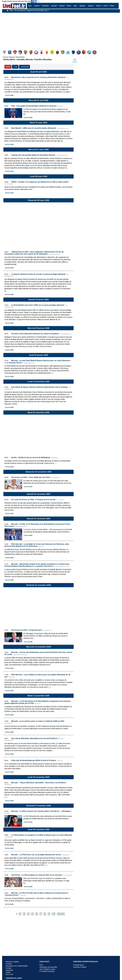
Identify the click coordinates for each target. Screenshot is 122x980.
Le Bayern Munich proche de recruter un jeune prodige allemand (38, 274)
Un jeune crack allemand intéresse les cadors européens (35, 334)
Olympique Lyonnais (63, 52)
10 (54, 914)
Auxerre (10, 52)
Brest (15, 52)
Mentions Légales (12, 962)
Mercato (21, 1)
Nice (58, 52)
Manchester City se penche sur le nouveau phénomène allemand (38, 77)
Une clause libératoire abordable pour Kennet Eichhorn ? (35, 738)
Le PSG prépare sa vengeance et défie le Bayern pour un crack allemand (42, 835)
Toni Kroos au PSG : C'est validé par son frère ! (31, 477)
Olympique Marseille (68, 52)
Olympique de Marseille (48, 967)
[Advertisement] (57, 30)
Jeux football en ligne (47, 969)
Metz (42, 52)
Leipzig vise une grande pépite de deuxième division (33, 155)
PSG (79, 52)
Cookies (9, 964)
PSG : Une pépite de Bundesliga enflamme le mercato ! (34, 106)
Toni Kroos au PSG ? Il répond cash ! (27, 630)
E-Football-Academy (47, 971)
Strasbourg (89, 52)
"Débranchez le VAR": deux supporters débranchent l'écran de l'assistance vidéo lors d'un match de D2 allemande (34, 253)
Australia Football (80, 967)
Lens (26, 52)
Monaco (47, 52)
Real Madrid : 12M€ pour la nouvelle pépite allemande (34, 128)
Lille (36, 52)
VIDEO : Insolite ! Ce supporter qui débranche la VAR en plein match (40, 182)
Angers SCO (5, 52)
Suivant (61, 914)
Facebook (9, 970)
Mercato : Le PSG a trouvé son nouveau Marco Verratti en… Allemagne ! (41, 811)
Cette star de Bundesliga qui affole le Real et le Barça (34, 760)
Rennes (84, 52)
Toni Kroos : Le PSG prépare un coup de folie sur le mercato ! (37, 875)
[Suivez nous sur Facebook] (32, 1)
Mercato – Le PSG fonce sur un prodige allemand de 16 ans (36, 855)
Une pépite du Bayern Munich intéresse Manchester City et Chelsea (39, 387)
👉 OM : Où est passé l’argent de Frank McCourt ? (28, 11)
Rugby (4, 1)
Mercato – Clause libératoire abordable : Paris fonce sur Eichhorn (39, 783)
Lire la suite (9, 95)
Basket (10, 1)
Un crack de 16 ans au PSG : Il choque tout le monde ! (34, 499)
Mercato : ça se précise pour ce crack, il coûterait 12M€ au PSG (38, 721)
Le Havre (21, 52)
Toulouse (95, 52)
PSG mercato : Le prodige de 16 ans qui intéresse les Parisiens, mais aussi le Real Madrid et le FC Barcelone (37, 545)
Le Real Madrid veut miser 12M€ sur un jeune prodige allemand (38, 305)
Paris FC (74, 52)
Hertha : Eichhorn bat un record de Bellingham (31, 457)
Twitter (8, 972)
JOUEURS (25, 67)
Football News (78, 965)
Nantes (52, 52)
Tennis (15, 1)
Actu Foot (9, 974)
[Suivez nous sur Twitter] (36, 1)
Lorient (31, 52)
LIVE (16, 67)
